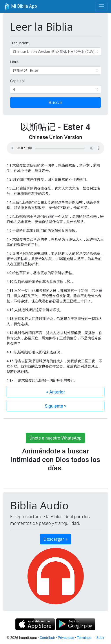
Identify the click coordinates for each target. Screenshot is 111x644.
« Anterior (55, 392)
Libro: (15, 62)
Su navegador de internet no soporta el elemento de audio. (55, 148)
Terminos (84, 638)
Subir (100, 638)
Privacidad (66, 638)
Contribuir (47, 638)
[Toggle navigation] (101, 6)
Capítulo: (17, 81)
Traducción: (20, 43)
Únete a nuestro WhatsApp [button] (55, 438)
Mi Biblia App (20, 7)
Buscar (56, 102)
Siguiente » (55, 406)
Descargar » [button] (55, 539)
